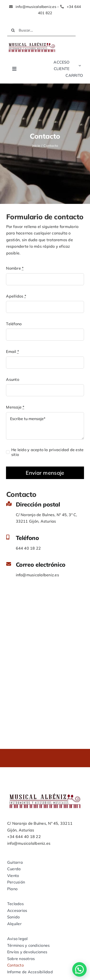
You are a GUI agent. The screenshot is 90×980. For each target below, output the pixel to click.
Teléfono (14, 324)
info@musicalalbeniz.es (37, 575)
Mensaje (15, 407)
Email (12, 351)
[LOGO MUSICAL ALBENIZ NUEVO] (32, 43)
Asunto (12, 379)
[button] (79, 969)
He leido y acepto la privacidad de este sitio (47, 452)
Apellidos (16, 296)
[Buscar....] (41, 30)
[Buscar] (13, 30)
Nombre (15, 268)
